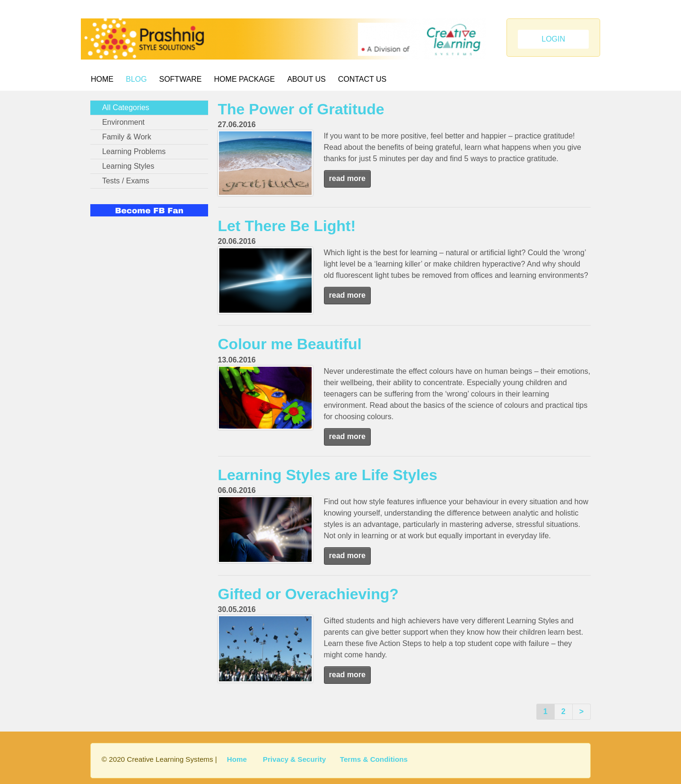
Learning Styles (128, 166)
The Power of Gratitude (301, 109)
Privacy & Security (294, 759)
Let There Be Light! (287, 226)
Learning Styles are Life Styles (328, 475)
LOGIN (553, 39)
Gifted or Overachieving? (308, 594)
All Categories (126, 108)
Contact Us (362, 79)
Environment (123, 122)
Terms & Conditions (374, 759)
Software (180, 79)
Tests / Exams (126, 181)
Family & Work (127, 137)
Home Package (245, 79)
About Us (306, 79)
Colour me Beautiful (290, 344)
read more (347, 178)
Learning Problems (134, 151)
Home (102, 79)
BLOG (136, 79)
